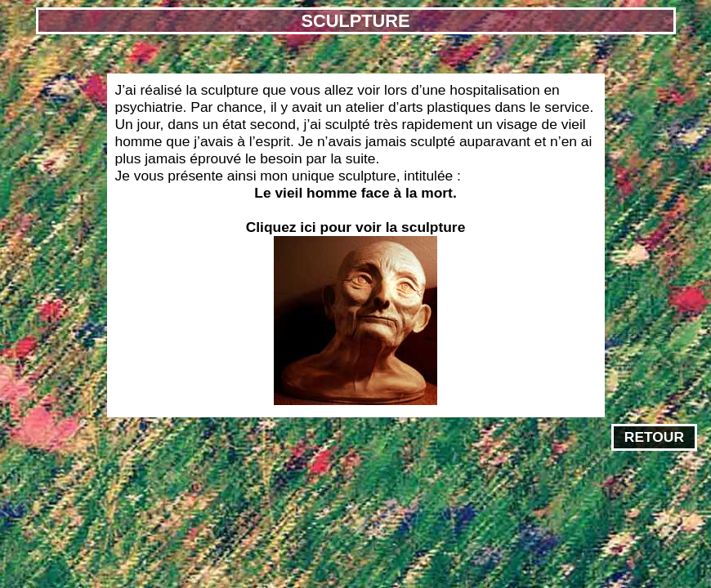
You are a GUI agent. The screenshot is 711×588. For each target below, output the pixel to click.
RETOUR (654, 437)
